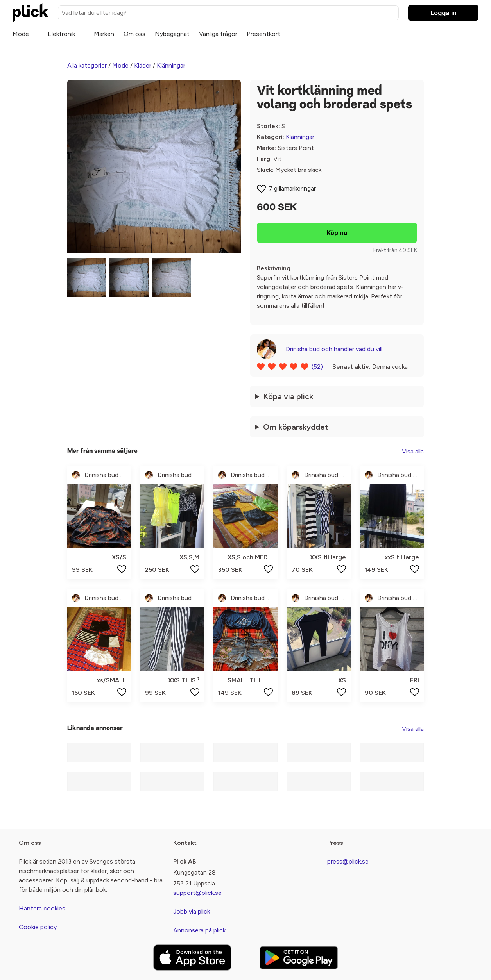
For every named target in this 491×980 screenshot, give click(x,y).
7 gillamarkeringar (292, 188)
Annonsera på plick (199, 930)
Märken (104, 34)
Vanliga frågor (218, 34)
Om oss (134, 34)
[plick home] (30, 13)
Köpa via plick (288, 396)
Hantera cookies (42, 908)
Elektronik (61, 34)
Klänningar (171, 65)
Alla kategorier (87, 65)
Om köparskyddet (296, 427)
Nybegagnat (172, 34)
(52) (317, 367)
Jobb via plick (192, 911)
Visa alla (413, 451)
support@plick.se (197, 893)
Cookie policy (38, 927)
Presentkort (263, 34)
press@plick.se (348, 861)
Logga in (444, 13)
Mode (21, 34)
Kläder (143, 65)
